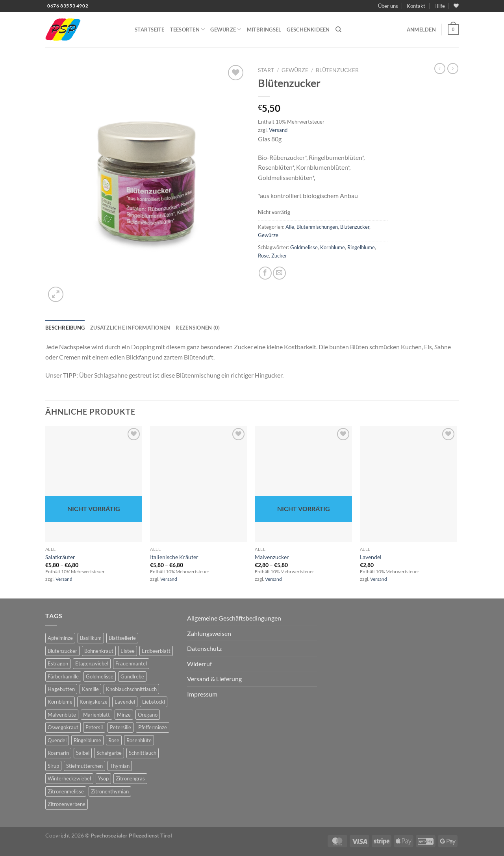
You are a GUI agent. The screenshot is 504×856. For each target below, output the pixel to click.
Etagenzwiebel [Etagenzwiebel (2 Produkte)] (92, 663)
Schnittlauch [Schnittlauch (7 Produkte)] (143, 753)
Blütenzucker (337, 70)
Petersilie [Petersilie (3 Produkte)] (120, 727)
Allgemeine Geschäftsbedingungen (234, 618)
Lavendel (371, 557)
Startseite (150, 30)
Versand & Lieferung (214, 679)
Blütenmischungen (317, 227)
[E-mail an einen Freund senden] (279, 273)
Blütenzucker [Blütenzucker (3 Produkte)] (62, 651)
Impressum (202, 694)
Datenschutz (204, 648)
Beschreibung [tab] (65, 328)
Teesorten (188, 29)
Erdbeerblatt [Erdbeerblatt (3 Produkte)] (156, 651)
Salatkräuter (60, 557)
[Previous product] (453, 69)
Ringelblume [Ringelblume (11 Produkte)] (87, 740)
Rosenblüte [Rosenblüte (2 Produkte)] (139, 740)
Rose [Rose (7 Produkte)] (114, 740)
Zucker (279, 256)
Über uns (388, 6)
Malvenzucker (272, 557)
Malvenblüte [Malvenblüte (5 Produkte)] (62, 715)
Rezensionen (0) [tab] (198, 328)
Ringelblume (361, 247)
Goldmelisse (304, 247)
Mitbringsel (264, 30)
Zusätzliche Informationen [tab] (130, 328)
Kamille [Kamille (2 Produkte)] (90, 689)
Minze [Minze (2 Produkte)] (124, 715)
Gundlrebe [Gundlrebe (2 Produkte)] (132, 676)
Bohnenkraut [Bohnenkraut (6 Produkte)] (99, 651)
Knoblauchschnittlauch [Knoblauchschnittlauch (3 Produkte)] (131, 689)
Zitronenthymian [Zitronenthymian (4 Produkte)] (110, 791)
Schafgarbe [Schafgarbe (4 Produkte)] (109, 753)
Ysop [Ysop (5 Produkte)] (103, 778)
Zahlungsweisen (209, 633)
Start (266, 70)
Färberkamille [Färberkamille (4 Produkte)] (63, 676)
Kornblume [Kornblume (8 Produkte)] (60, 702)
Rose (263, 256)
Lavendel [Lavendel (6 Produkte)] (125, 702)
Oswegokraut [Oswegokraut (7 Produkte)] (63, 727)
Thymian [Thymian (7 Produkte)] (120, 766)
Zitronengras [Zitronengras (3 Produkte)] (130, 778)
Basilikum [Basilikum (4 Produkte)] (91, 638)
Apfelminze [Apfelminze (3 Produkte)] (60, 638)
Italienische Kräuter (174, 557)
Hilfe (440, 6)
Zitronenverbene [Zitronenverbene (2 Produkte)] (67, 804)
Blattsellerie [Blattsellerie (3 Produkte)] (122, 638)
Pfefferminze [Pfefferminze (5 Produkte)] (153, 727)
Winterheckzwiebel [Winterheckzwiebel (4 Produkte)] (69, 778)
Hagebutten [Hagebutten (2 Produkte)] (61, 689)
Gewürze (226, 29)
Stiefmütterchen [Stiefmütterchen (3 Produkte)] (84, 766)
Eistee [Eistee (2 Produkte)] (128, 651)
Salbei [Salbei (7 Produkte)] (83, 753)
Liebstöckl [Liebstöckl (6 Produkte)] (154, 702)
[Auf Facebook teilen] (265, 273)
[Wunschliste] (456, 6)
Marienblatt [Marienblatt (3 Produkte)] (96, 715)
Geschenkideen (308, 30)
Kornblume (333, 247)
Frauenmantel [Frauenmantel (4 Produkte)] (131, 663)
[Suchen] (338, 30)
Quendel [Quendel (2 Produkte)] (57, 740)
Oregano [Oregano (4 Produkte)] (148, 715)
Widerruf (199, 664)
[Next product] (440, 69)
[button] (421, 30)
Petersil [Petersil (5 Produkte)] (94, 727)
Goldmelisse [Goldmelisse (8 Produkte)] (100, 676)
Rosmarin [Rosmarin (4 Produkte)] (58, 753)
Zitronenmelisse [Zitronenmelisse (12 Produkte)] (66, 791)
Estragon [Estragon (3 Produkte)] (58, 663)
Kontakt (416, 6)
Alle (290, 227)
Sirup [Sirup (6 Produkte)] (53, 766)
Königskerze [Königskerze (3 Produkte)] (94, 702)
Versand (278, 130)
